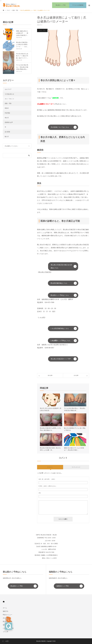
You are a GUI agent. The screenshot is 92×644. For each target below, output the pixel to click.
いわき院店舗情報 (8, 628)
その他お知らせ (9, 94)
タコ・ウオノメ (9, 99)
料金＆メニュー (8, 615)
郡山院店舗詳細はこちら (59, 283)
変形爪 (7, 108)
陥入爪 (7, 137)
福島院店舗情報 (8, 625)
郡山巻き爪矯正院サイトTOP (61, 359)
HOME (4, 602)
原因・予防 (42, 30)
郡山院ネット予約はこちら (60, 295)
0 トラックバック (76, 467)
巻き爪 (7, 118)
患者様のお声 (9, 122)
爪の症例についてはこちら (60, 127)
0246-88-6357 (49, 348)
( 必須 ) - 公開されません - (48, 486)
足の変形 (7, 132)
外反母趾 (7, 113)
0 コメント (50, 467)
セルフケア (8, 89)
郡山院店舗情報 (8, 621)
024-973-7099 (49, 302)
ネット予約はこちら (60, 341)
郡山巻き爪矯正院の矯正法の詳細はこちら (61, 266)
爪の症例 (6, 618)
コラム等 (6, 632)
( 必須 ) (47, 479)
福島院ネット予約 (63, 586)
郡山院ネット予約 (17, 586)
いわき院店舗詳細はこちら (60, 328)
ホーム (5, 608)
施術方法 (6, 611)
